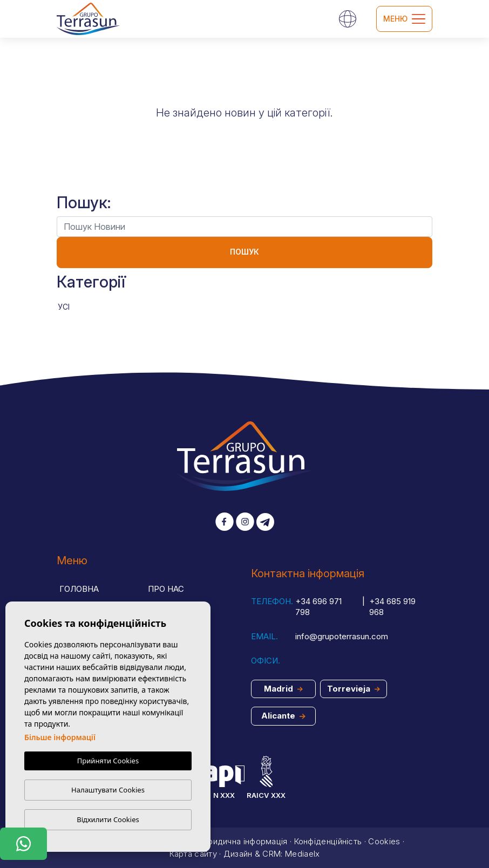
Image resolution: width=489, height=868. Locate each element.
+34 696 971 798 (318, 607)
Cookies (384, 841)
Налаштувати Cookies (108, 790)
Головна (79, 589)
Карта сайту (193, 854)
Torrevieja (354, 689)
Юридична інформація (244, 841)
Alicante (283, 716)
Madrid (283, 689)
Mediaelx (302, 854)
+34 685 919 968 (392, 607)
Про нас (166, 589)
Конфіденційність (328, 841)
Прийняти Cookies (108, 761)
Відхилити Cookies (108, 819)
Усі (64, 307)
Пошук (244, 252)
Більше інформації (60, 738)
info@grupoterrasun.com (342, 636)
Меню (404, 19)
